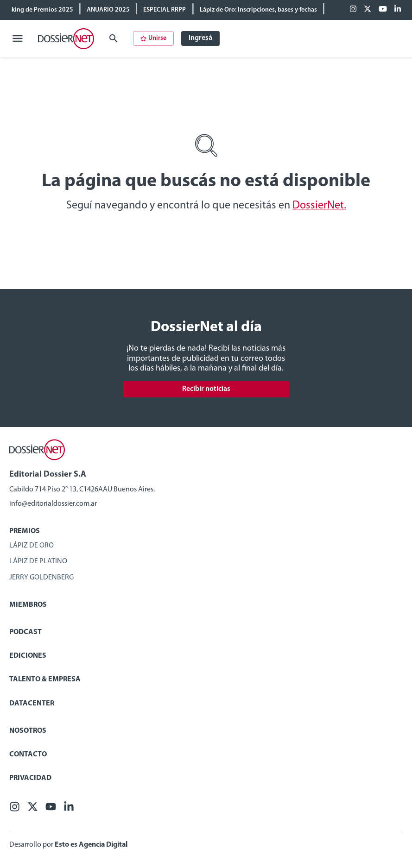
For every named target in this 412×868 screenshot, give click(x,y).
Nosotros (28, 731)
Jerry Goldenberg (41, 578)
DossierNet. (319, 206)
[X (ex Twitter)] (368, 10)
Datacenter (32, 704)
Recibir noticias (206, 389)
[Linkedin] (398, 10)
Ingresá (200, 38)
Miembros (28, 605)
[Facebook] (353, 10)
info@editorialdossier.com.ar (53, 504)
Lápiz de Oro (32, 546)
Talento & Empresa (45, 679)
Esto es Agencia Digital (91, 845)
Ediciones (28, 656)
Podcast (25, 632)
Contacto (28, 755)
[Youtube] (383, 10)
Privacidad (30, 778)
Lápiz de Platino (38, 561)
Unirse (153, 38)
